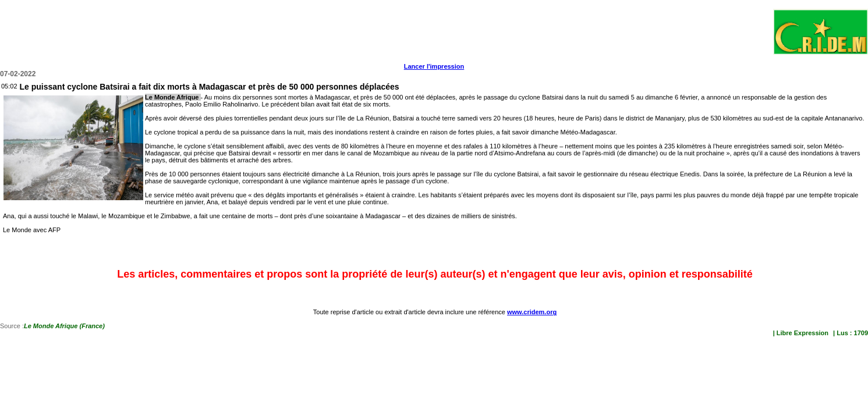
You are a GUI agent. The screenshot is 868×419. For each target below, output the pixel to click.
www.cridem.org (532, 312)
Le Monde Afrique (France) (64, 326)
